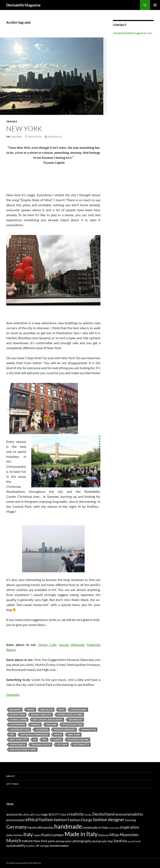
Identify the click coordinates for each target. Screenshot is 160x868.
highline (51, 725)
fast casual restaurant (48, 720)
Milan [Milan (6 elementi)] (114, 835)
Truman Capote (41, 744)
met (12, 735)
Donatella (54, 137)
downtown (17, 715)
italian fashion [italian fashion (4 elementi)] (14, 835)
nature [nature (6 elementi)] (27, 841)
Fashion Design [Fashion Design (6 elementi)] (80, 820)
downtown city (41, 715)
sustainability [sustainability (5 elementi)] (16, 845)
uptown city (81, 744)
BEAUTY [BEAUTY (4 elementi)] (54, 815)
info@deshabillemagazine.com (132, 33)
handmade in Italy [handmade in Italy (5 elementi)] (95, 827)
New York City (19, 739)
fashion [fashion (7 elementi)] (60, 820)
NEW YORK (24, 129)
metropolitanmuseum (34, 735)
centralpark (79, 710)
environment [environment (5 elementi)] (16, 820)
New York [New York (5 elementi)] (40, 841)
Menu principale (155, 5)
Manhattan (89, 730)
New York (74, 735)
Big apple (15, 710)
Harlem (36, 725)
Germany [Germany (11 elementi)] (16, 827)
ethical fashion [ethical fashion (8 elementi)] (39, 820)
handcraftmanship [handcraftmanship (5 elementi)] (40, 827)
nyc (45, 739)
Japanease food (20, 730)
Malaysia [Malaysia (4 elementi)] (104, 835)
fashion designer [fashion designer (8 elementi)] (109, 820)
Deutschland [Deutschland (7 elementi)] (103, 814)
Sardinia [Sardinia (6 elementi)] (120, 841)
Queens (57, 739)
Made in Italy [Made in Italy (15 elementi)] (81, 834)
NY (35, 739)
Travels (12, 121)
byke (62, 710)
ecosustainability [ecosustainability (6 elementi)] (129, 814)
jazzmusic (42, 730)
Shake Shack (18, 744)
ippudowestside (72, 725)
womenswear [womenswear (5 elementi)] (59, 845)
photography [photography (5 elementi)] (82, 841)
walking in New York (23, 749)
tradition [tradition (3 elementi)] (31, 846)
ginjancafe (76, 720)
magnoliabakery (65, 730)
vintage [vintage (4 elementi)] (44, 846)
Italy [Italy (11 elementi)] (28, 834)
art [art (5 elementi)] (32, 814)
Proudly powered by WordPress (24, 863)
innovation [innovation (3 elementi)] (114, 828)
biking (31, 710)
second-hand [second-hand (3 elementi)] (134, 841)
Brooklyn (47, 710)
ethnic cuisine (18, 720)
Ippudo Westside (72, 645)
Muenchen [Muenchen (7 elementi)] (129, 835)
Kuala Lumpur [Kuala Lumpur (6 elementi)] (53, 835)
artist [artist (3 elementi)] (38, 815)
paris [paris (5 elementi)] (51, 841)
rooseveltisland (78, 739)
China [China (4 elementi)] (63, 815)
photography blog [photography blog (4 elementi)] (102, 841)
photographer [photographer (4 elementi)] (64, 841)
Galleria (16, 137)
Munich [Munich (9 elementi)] (14, 840)
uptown (62, 744)
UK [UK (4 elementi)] (37, 846)
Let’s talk (12, 784)
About (11, 776)
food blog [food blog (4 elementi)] (131, 820)
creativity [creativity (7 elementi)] (76, 814)
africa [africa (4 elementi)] (26, 815)
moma (58, 735)
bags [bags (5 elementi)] (45, 814)
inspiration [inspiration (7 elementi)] (130, 827)
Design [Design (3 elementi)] (88, 815)
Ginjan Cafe (47, 645)
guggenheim (17, 725)
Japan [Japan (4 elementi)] (37, 835)
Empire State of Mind (70, 715)
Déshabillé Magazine (23, 5)
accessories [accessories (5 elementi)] (14, 814)
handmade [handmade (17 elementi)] (68, 826)
